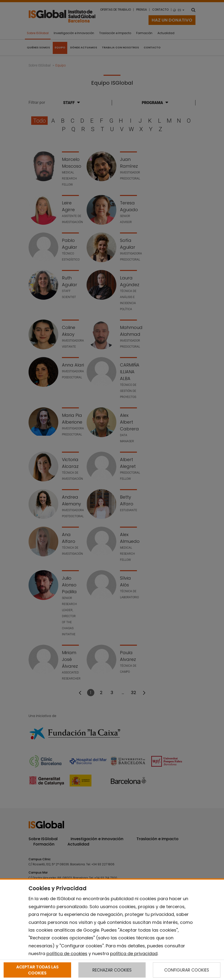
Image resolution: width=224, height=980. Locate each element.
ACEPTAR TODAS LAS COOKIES (37, 970)
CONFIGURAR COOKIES (187, 970)
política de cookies (67, 954)
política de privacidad (134, 954)
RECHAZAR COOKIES (112, 970)
